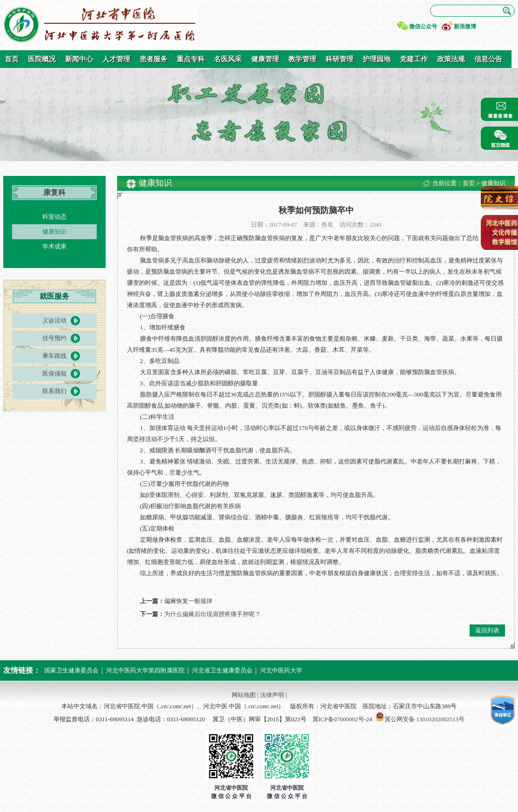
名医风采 (228, 59)
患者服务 (153, 59)
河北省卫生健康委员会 (222, 670)
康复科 (54, 192)
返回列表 (487, 630)
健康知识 (54, 232)
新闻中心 (79, 59)
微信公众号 (423, 27)
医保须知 (54, 373)
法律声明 (272, 695)
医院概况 (42, 59)
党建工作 (414, 59)
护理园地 (377, 59)
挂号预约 (54, 338)
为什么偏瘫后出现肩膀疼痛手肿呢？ (213, 614)
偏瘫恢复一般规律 (188, 601)
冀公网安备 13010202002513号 (425, 719)
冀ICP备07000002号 (338, 719)
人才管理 (116, 59)
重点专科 (191, 59)
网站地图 (244, 695)
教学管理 (302, 59)
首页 (12, 59)
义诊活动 (54, 320)
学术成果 (54, 246)
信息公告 (488, 59)
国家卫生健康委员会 (71, 670)
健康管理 (265, 59)
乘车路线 (54, 356)
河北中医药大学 (281, 670)
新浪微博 (465, 27)
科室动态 (54, 217)
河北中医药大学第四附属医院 (145, 670)
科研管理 (339, 59)
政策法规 (451, 59)
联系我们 (54, 391)
